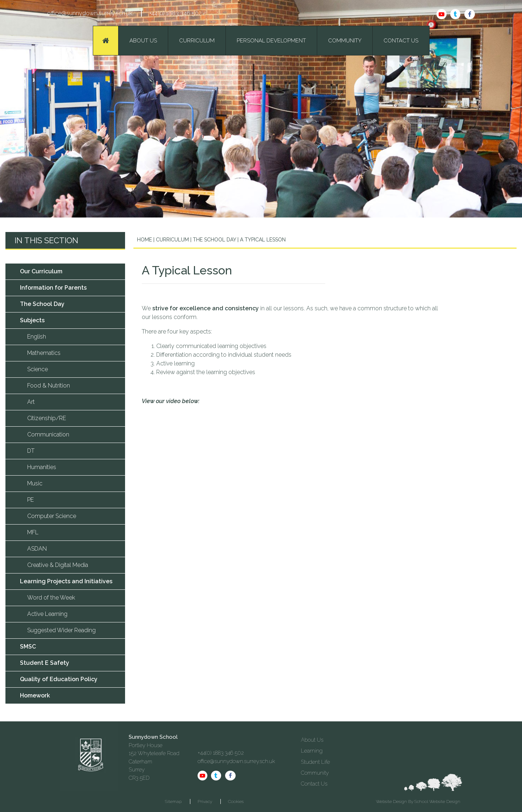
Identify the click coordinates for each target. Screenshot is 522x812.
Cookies (236, 801)
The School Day (214, 240)
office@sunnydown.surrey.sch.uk (90, 13)
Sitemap (173, 801)
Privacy (205, 801)
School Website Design (437, 801)
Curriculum (172, 240)
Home (144, 240)
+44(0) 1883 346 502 (175, 13)
